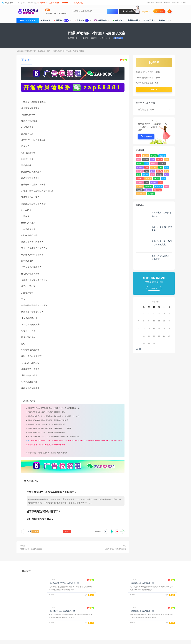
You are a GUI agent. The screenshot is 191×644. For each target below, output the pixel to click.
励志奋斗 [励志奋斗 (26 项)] (154, 167)
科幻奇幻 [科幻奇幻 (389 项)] (148, 190)
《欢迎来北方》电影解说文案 (62, 611)
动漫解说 (117, 20)
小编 (29, 531)
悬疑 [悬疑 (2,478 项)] (138, 175)
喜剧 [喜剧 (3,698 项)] (167, 167)
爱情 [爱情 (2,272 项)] (147, 182)
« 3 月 (139, 349)
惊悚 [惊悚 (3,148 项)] (152, 175)
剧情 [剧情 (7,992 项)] (167, 160)
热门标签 (159, 3)
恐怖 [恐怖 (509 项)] (167, 171)
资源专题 (167, 3)
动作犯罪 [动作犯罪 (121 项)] (154, 163)
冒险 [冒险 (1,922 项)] (152, 160)
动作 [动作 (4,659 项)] (147, 163)
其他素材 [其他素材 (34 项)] (162, 156)
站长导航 (128, 11)
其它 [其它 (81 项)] (138, 160)
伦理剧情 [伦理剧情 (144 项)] (145, 156)
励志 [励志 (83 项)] (147, 167)
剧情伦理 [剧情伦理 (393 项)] (140, 163)
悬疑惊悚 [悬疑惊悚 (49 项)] (145, 175)
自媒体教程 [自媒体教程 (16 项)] (157, 190)
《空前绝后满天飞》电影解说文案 (64, 583)
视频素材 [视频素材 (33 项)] (151, 194)
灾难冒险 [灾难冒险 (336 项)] (140, 182)
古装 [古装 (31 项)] (161, 167)
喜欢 (67, 531)
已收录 (118, 38)
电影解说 (82, 20)
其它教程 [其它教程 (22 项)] (145, 160)
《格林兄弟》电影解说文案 (31, 549)
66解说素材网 (31, 51)
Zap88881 (65, 3)
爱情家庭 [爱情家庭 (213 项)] (154, 182)
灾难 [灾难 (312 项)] (164, 179)
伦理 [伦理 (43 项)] (138, 156)
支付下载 (154, 90)
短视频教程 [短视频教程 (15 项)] (159, 186)
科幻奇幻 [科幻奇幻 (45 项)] (140, 190)
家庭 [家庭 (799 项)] (152, 171)
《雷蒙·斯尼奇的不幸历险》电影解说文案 (52, 453)
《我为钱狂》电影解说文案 (115, 549)
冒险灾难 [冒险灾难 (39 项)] (160, 160)
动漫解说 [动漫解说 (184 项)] (140, 167)
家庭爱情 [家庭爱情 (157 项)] (160, 171)
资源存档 (176, 3)
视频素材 (133, 20)
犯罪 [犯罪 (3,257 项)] (161, 182)
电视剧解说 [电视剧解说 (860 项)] (149, 186)
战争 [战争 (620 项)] (167, 175)
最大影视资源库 (29, 20)
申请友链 (150, 3)
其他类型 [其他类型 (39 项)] (154, 156)
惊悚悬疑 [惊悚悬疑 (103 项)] (160, 175)
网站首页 (46, 20)
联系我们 (184, 3)
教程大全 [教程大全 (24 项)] (157, 179)
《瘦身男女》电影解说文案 (142, 611)
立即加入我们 (77, 3)
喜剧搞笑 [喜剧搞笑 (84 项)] (140, 171)
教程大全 (164, 20)
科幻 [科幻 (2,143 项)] (166, 186)
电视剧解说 (101, 20)
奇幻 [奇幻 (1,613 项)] (147, 171)
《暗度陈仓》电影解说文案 (142, 583)
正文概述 (27, 60)
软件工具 (148, 20)
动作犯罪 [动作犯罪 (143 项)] (162, 163)
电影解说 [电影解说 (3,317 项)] (140, 186)
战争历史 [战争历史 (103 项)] (140, 179)
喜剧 (48, 51)
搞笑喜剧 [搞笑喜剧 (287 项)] (148, 179)
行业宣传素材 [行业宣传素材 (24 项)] (141, 194)
